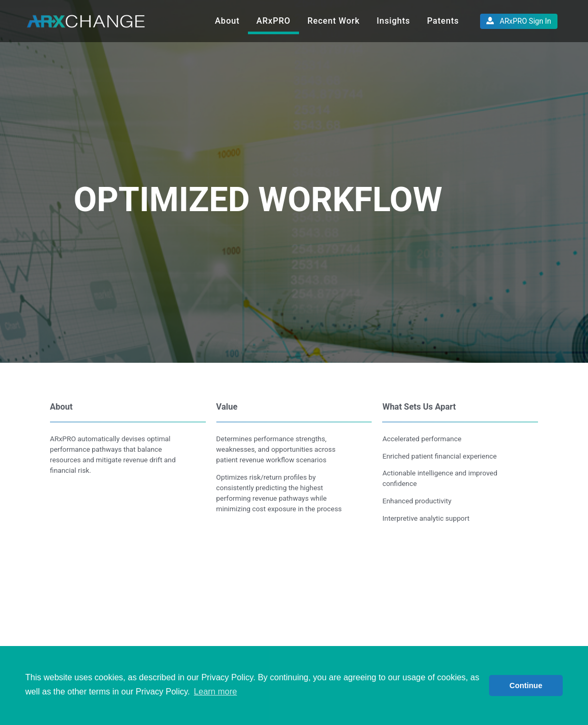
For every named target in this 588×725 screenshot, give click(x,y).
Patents (443, 21)
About (227, 21)
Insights (393, 21)
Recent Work (334, 21)
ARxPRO (273, 21)
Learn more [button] (215, 692)
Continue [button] (526, 686)
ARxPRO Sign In (519, 21)
